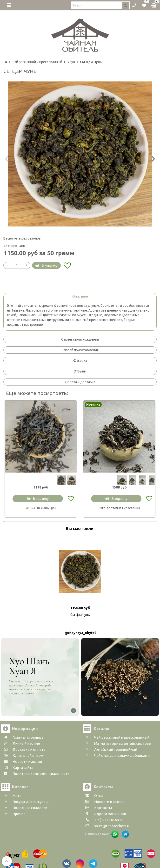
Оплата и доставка (80, 382)
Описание (80, 296)
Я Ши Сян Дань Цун (41, 508)
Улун (71, 62)
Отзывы (80, 371)
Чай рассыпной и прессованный (37, 62)
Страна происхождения (80, 339)
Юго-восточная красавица (119, 508)
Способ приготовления (80, 350)
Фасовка (80, 361)
